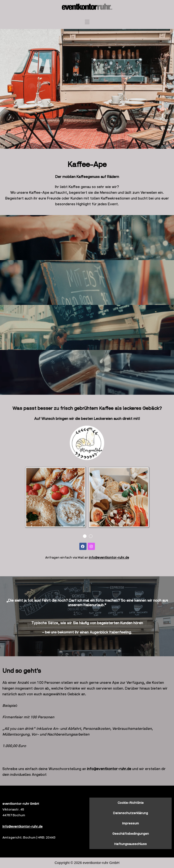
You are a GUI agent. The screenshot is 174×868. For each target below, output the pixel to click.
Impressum (130, 823)
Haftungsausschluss (130, 844)
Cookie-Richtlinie (131, 803)
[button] (87, 22)
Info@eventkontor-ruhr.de (22, 826)
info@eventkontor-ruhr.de (109, 557)
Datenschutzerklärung (130, 813)
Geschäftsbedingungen (131, 834)
